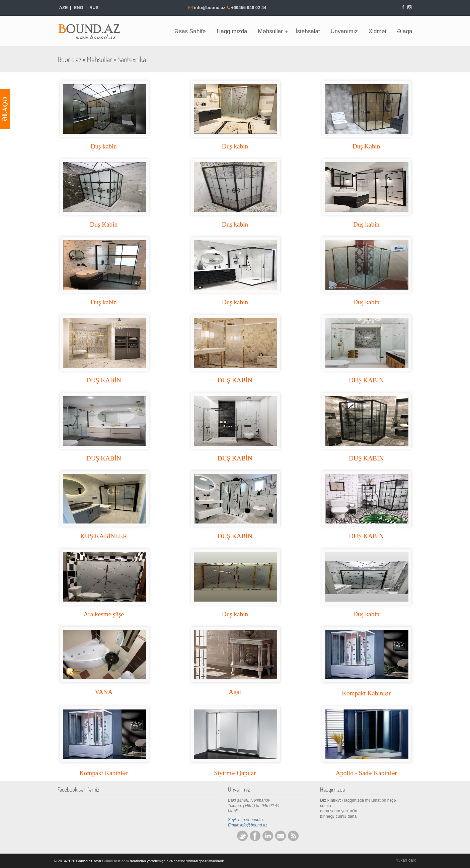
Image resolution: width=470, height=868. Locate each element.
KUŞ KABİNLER (104, 536)
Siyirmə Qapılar (235, 773)
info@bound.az (210, 8)
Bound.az (93, 29)
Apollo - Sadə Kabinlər (366, 773)
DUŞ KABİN (104, 380)
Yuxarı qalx (406, 860)
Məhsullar (99, 59)
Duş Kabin (366, 146)
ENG (79, 8)
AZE (64, 8)
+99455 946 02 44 (249, 8)
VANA (104, 692)
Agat (235, 692)
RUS (94, 8)
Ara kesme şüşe (104, 614)
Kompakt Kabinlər (366, 693)
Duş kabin (104, 146)
